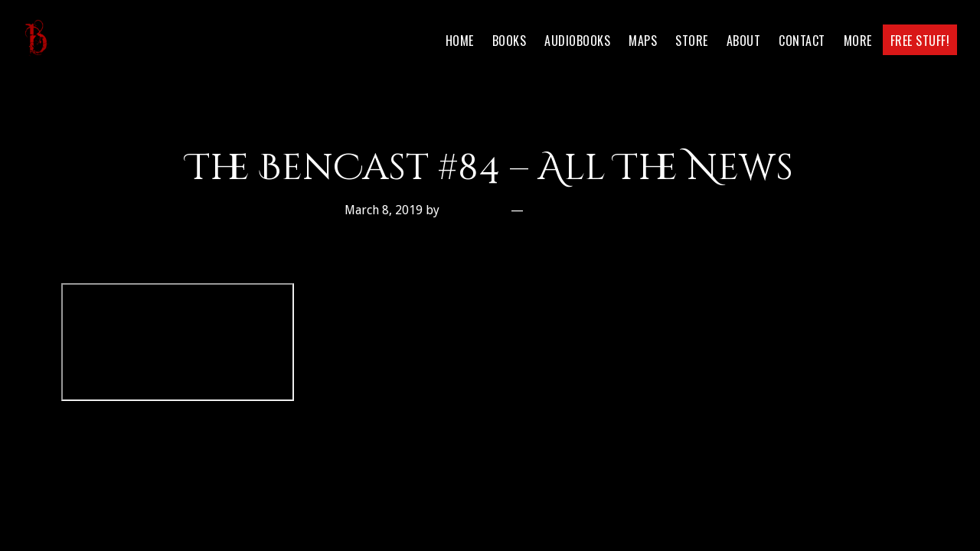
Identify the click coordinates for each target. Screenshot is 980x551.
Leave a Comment (582, 210)
